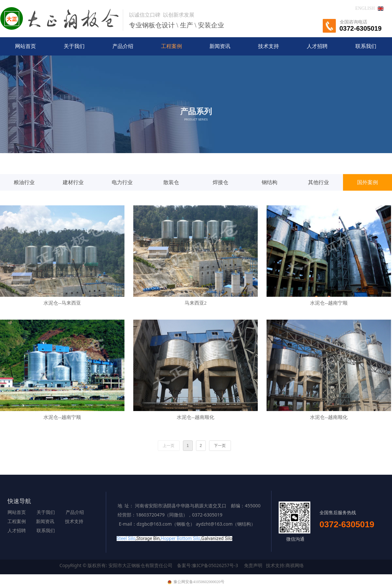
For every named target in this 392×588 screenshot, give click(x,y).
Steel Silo (126, 538)
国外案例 (367, 198)
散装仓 (171, 198)
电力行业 (122, 198)
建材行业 (73, 198)
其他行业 (318, 198)
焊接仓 (220, 198)
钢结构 (269, 198)
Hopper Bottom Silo (181, 538)
